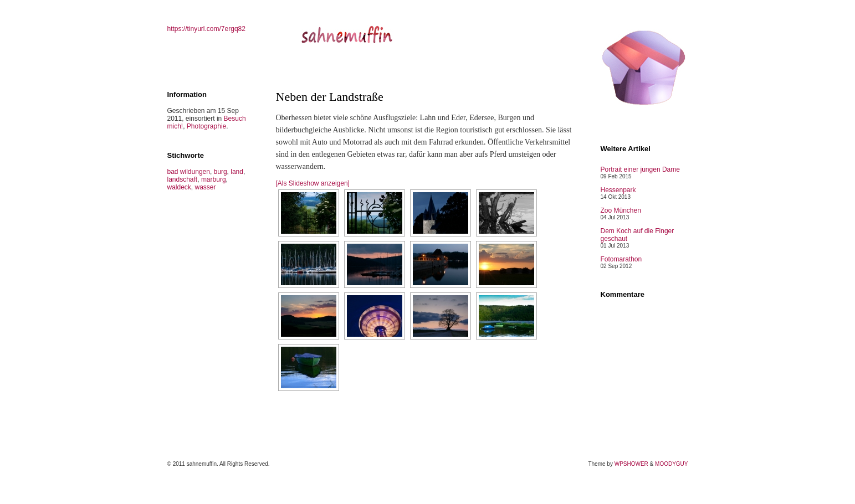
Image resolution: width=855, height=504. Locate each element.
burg (221, 172)
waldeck (179, 187)
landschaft (183, 179)
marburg (214, 179)
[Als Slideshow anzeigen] (313, 183)
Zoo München (621, 210)
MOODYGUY (671, 464)
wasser (206, 187)
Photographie (206, 126)
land (237, 172)
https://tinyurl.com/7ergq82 (206, 29)
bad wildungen (189, 172)
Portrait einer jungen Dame (640, 169)
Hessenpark (618, 190)
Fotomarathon (621, 259)
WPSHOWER (631, 464)
